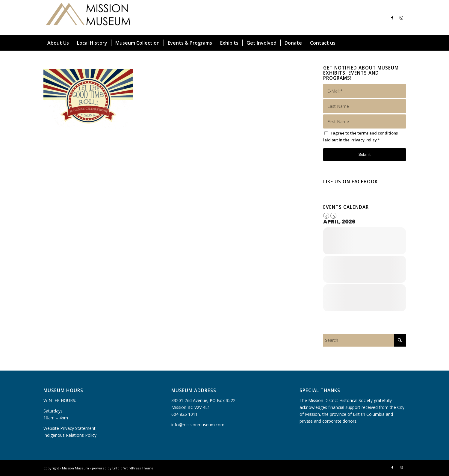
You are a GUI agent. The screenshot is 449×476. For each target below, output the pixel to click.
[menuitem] (58, 43)
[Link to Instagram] (401, 18)
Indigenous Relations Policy (70, 435)
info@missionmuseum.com (198, 425)
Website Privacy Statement (69, 428)
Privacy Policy (364, 140)
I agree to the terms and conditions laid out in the (360, 136)
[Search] (402, 43)
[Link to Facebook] (392, 18)
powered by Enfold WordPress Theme (123, 468)
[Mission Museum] (88, 18)
